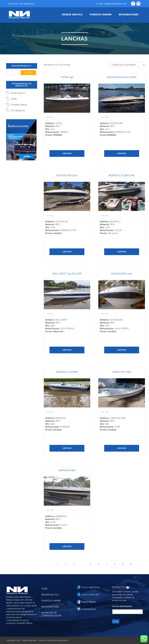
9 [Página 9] (123, 564)
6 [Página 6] (98, 564)
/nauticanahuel (89, 609)
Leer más (67, 153)
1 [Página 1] (58, 564)
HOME (44, 589)
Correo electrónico (122, 606)
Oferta (14, 99)
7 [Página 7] (107, 564)
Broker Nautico (18, 93)
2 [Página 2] (66, 564)
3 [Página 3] (74, 564)
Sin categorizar (18, 110)
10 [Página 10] (131, 564)
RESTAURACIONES (50, 607)
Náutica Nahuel (89, 602)
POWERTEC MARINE (51, 601)
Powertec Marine (19, 105)
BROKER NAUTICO (50, 595)
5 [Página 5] (90, 564)
